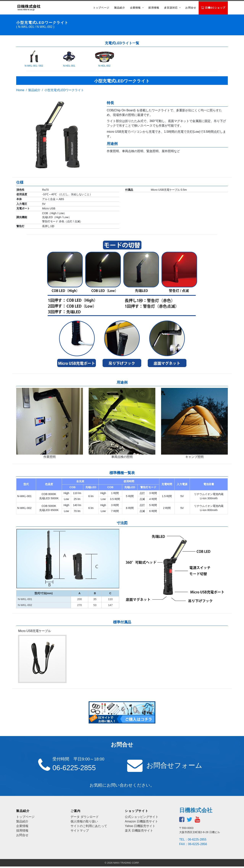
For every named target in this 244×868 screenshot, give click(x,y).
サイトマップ (80, 832)
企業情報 (136, 8)
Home (20, 90)
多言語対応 (171, 8)
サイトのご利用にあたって (89, 827)
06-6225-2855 (76, 768)
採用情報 (154, 8)
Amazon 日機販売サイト (142, 823)
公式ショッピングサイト (142, 818)
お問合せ (191, 8)
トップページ (101, 8)
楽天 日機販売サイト (139, 832)
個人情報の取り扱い (84, 823)
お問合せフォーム (177, 766)
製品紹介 (120, 8)
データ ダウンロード (85, 818)
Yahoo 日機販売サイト (140, 827)
